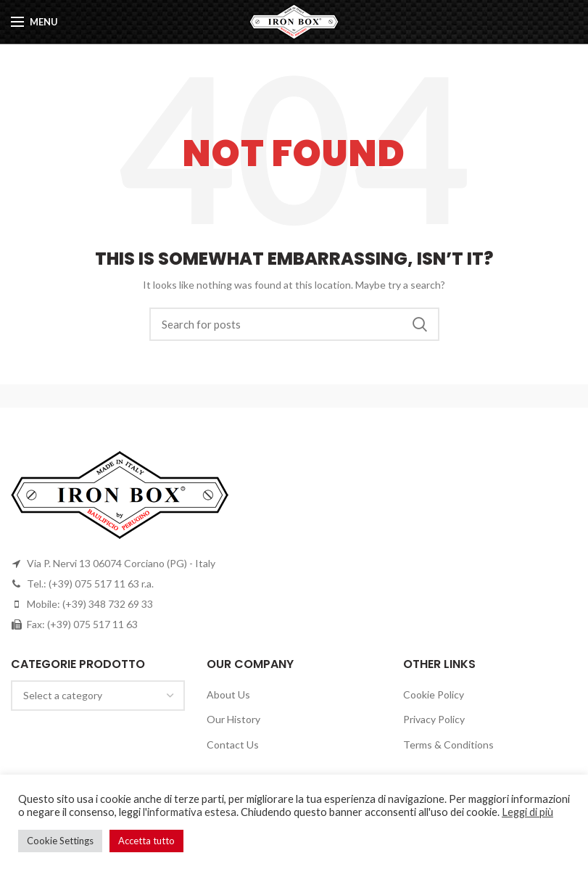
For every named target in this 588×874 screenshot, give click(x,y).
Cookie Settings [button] (60, 841)
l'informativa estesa (190, 812)
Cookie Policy (434, 694)
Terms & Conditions (448, 745)
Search (420, 324)
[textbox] (63, 695)
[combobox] (98, 696)
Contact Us (233, 745)
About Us (228, 694)
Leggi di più (527, 812)
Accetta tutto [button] (146, 841)
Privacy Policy (434, 719)
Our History (233, 719)
